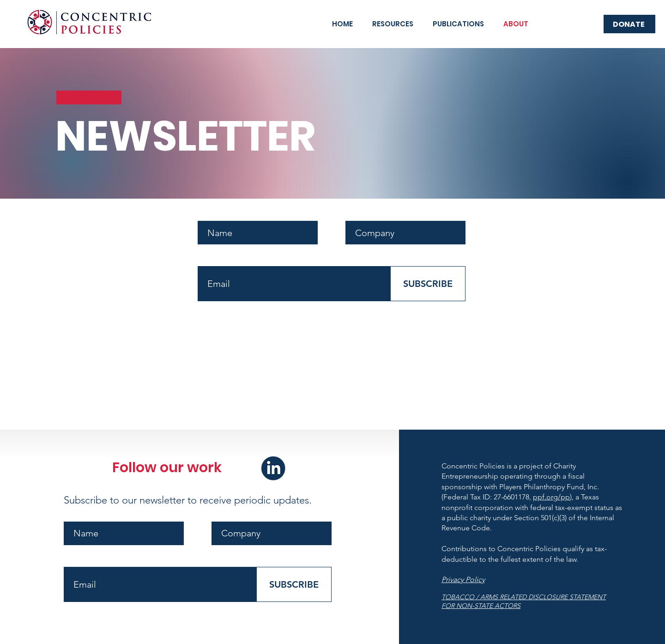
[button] (393, 24)
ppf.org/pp (551, 497)
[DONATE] (629, 24)
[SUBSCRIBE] (428, 284)
